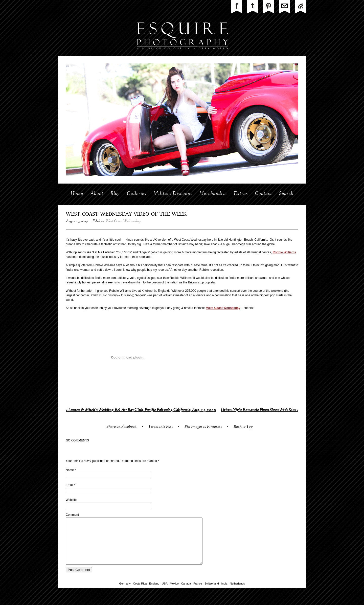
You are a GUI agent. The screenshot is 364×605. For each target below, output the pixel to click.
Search (286, 194)
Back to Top (243, 427)
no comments (77, 441)
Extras (241, 194)
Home (77, 194)
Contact (264, 194)
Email (70, 485)
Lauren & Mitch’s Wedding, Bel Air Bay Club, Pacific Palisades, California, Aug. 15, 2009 (141, 410)
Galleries (137, 194)
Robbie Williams (284, 252)
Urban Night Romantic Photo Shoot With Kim (260, 410)
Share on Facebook (121, 427)
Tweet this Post (161, 427)
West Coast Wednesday (123, 221)
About (97, 194)
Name (70, 470)
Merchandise (213, 194)
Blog (115, 194)
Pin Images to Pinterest (203, 427)
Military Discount (173, 194)
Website (71, 500)
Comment (72, 515)
